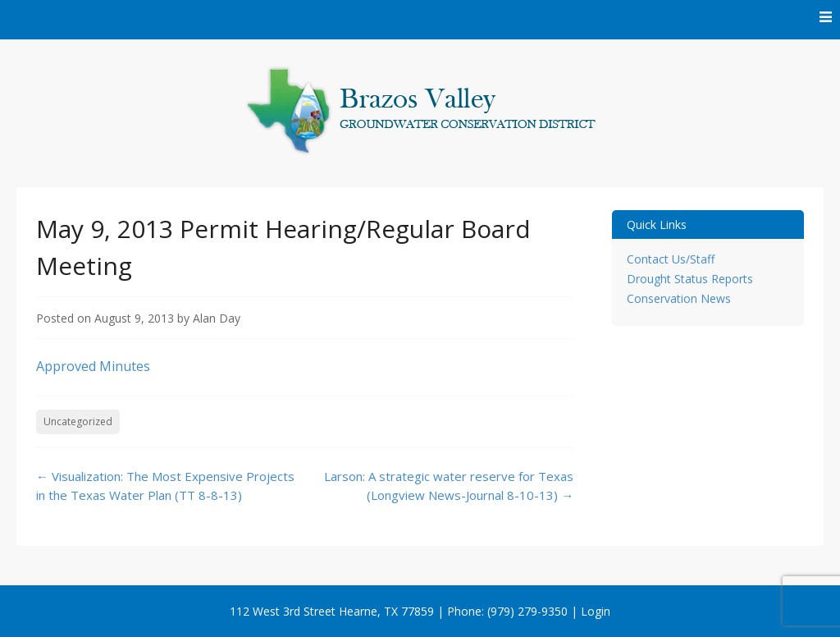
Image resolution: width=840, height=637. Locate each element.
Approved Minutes (93, 366)
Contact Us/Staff (671, 259)
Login (596, 611)
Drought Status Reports (690, 279)
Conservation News (679, 298)
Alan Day (217, 318)
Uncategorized (78, 422)
